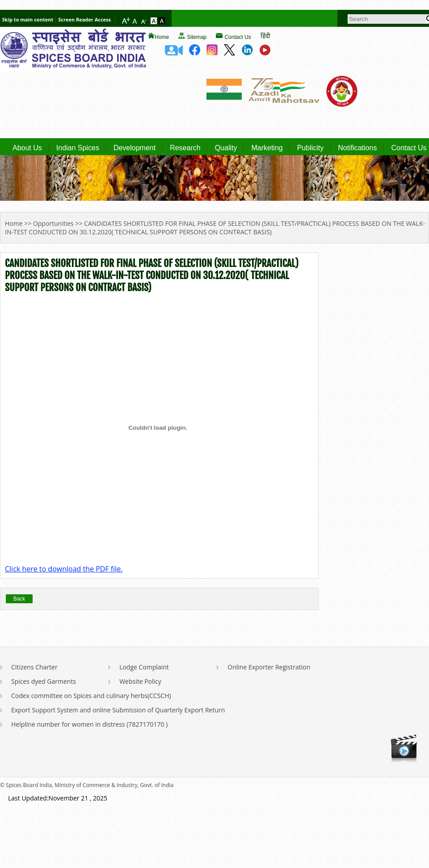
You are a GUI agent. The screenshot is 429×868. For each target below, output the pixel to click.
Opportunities (53, 223)
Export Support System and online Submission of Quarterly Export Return (118, 710)
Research (185, 148)
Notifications (357, 148)
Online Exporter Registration (269, 667)
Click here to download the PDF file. (64, 569)
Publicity (311, 148)
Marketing (267, 148)
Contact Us (238, 37)
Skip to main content (28, 19)
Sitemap (197, 37)
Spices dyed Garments (44, 681)
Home (162, 37)
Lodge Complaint (144, 667)
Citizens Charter (34, 667)
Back (19, 599)
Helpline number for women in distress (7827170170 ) (89, 724)
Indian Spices (78, 148)
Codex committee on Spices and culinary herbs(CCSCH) (91, 696)
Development (135, 148)
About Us (27, 148)
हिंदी (265, 36)
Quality (226, 148)
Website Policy (140, 681)
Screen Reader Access (84, 19)
